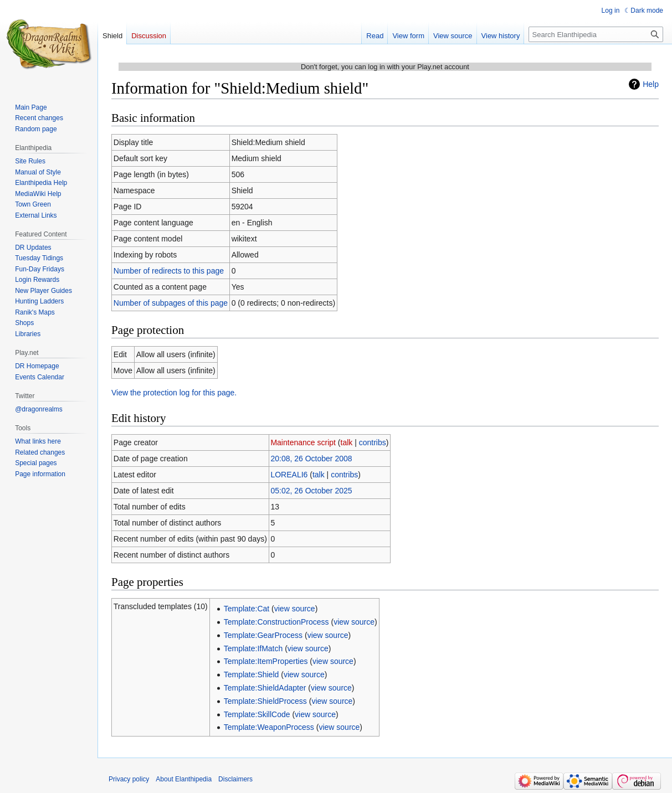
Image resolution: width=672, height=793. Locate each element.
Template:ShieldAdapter (265, 688)
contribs (373, 442)
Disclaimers (235, 779)
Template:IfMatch (253, 648)
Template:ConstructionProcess (276, 622)
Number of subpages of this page (171, 303)
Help (651, 84)
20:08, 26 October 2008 (311, 459)
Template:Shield (252, 674)
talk (347, 442)
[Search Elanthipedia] (596, 34)
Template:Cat (247, 609)
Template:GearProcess (263, 635)
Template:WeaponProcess (269, 727)
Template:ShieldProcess (265, 701)
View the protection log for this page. (174, 393)
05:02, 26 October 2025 (311, 491)
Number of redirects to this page (169, 271)
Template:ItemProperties (266, 661)
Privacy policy (129, 779)
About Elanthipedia (184, 779)
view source (295, 609)
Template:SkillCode (257, 714)
